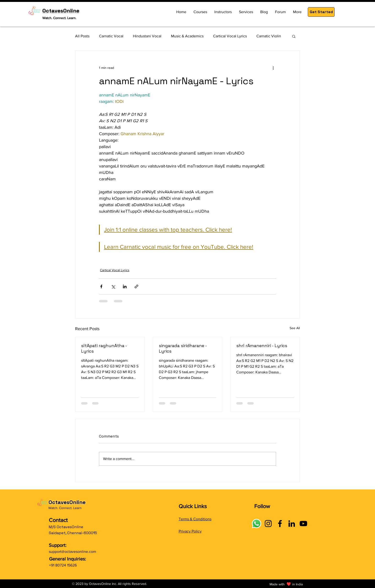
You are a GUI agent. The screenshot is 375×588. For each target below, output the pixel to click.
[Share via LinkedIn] (125, 286)
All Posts (82, 36)
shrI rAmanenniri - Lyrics (262, 346)
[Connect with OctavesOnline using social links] (256, 524)
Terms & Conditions (195, 519)
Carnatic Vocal (111, 36)
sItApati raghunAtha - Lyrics (104, 348)
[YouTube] (303, 524)
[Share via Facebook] (101, 286)
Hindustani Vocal (147, 36)
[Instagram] (268, 524)
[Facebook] (280, 524)
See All (295, 328)
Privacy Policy (190, 531)
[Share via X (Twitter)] (113, 286)
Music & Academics (187, 36)
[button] (321, 12)
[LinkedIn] (292, 524)
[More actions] (273, 68)
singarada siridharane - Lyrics (183, 348)
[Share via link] (136, 286)
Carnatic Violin (269, 36)
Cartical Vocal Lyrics (230, 36)
